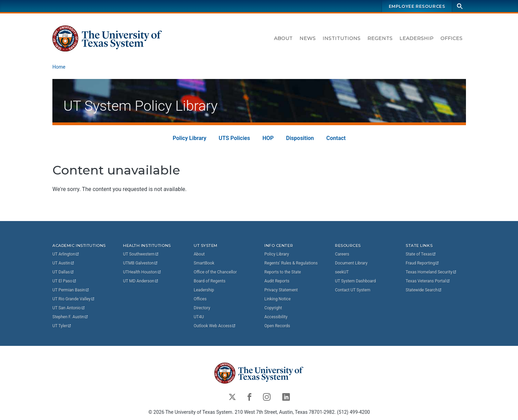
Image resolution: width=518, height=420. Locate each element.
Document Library (351, 263)
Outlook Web (215, 326)
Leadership (417, 38)
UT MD (141, 281)
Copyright (273, 308)
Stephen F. (70, 317)
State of (421, 254)
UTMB (141, 263)
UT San (69, 308)
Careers (342, 254)
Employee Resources (417, 6)
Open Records (277, 326)
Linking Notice (277, 299)
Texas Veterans (428, 281)
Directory (202, 308)
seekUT (342, 272)
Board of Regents (210, 281)
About (283, 38)
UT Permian (71, 290)
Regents (380, 38)
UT (66, 254)
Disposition (300, 138)
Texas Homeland (431, 272)
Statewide (424, 290)
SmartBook (204, 263)
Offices (451, 38)
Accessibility (276, 317)
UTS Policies (234, 138)
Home (59, 67)
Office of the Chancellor (215, 272)
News (308, 38)
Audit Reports (277, 281)
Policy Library (190, 138)
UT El (64, 281)
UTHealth (142, 272)
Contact (336, 138)
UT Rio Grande (74, 299)
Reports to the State (283, 272)
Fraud (423, 263)
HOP (268, 138)
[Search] (460, 6)
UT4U (199, 317)
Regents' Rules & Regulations (291, 263)
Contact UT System (353, 290)
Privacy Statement (281, 290)
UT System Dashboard (356, 281)
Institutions (342, 38)
